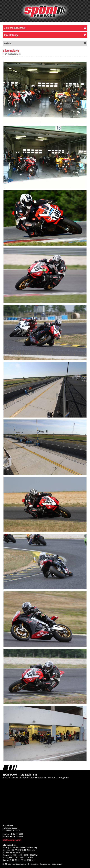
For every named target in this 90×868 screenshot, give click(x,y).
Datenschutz (57, 864)
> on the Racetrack (15, 28)
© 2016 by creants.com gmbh (15, 864)
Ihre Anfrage (11, 35)
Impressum (33, 864)
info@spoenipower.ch (12, 840)
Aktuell (8, 43)
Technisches (45, 864)
